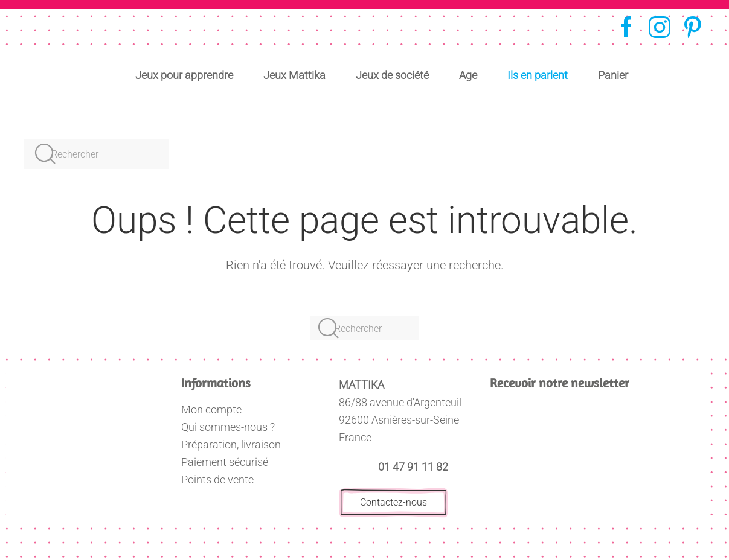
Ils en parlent (538, 75)
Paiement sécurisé (225, 462)
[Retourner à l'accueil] (68, 52)
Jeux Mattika (294, 75)
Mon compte (211, 409)
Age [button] (468, 75)
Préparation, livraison (231, 444)
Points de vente (217, 479)
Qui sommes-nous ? (228, 427)
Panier (613, 75)
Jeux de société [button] (392, 75)
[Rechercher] (97, 154)
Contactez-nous (393, 502)
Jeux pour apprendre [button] (184, 75)
